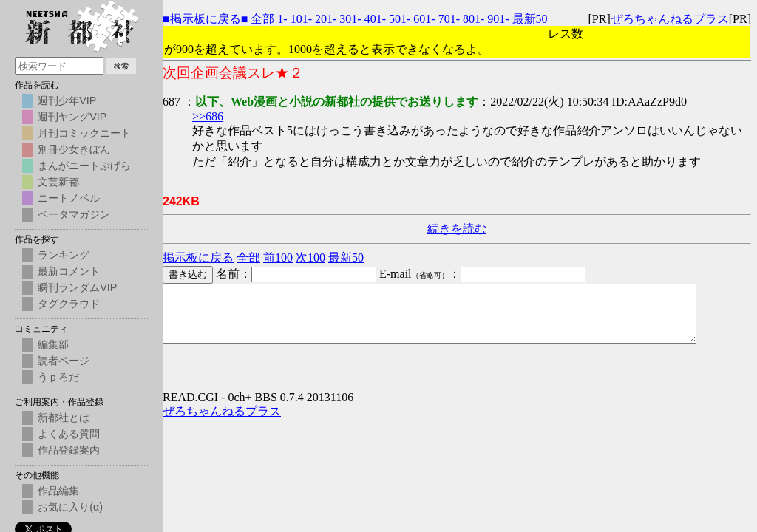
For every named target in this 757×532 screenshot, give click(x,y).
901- (498, 19)
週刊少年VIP (67, 100)
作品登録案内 (69, 450)
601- (424, 19)
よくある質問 (69, 434)
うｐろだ (58, 377)
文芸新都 (58, 182)
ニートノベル (69, 198)
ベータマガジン (74, 214)
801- (473, 19)
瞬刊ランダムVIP (77, 287)
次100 (310, 258)
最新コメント (69, 271)
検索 (121, 66)
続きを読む (457, 229)
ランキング (64, 255)
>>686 (208, 116)
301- (350, 19)
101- (301, 19)
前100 (278, 258)
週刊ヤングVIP (72, 117)
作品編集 (58, 491)
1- (282, 19)
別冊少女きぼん (74, 149)
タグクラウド (69, 304)
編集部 (53, 344)
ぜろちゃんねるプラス (670, 19)
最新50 (530, 19)
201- (326, 19)
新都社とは (64, 417)
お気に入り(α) (70, 507)
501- (400, 19)
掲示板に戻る (198, 258)
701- (449, 19)
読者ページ (64, 361)
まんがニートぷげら (84, 166)
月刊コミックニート (84, 133)
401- (375, 19)
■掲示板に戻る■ (205, 19)
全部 (262, 19)
